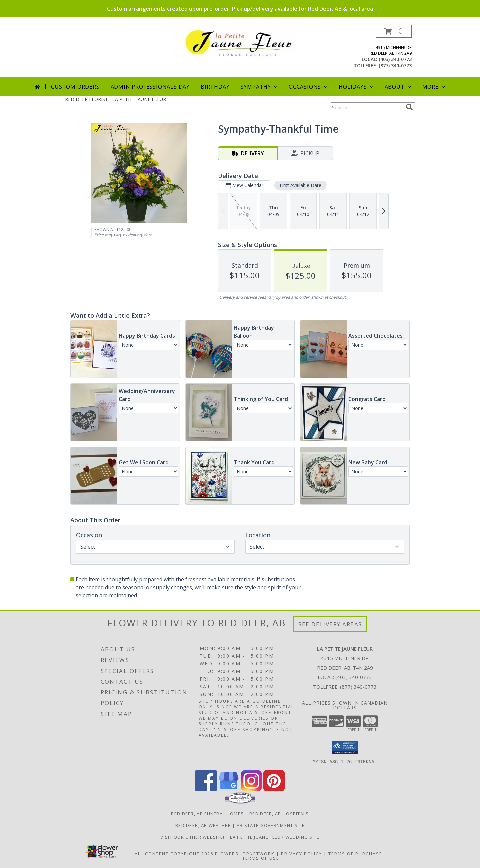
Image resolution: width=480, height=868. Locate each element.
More (434, 87)
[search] (409, 107)
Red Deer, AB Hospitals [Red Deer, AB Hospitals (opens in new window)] (279, 813)
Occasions (309, 87)
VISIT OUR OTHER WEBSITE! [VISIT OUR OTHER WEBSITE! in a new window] (193, 837)
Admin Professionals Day (150, 87)
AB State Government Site (271, 825)
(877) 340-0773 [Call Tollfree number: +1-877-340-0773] (358, 687)
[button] (394, 31)
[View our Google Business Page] (229, 789)
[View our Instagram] (251, 789)
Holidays (357, 87)
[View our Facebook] (206, 789)
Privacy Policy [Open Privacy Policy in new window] (301, 853)
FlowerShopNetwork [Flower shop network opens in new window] (245, 853)
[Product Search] (367, 107)
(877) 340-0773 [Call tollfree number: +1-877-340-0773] (395, 65)
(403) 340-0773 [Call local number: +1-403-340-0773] (395, 59)
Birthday (215, 87)
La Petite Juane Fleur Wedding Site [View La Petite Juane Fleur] (275, 837)
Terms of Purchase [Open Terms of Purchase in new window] (355, 853)
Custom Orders (75, 87)
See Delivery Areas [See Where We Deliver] (330, 624)
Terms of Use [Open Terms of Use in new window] (261, 858)
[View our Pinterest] (274, 789)
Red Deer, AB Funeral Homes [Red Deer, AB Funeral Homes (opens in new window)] (207, 813)
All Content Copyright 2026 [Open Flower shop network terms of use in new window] (174, 853)
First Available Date (300, 185)
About (399, 87)
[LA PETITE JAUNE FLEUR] (240, 43)
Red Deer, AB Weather (203, 825)
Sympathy (260, 87)
